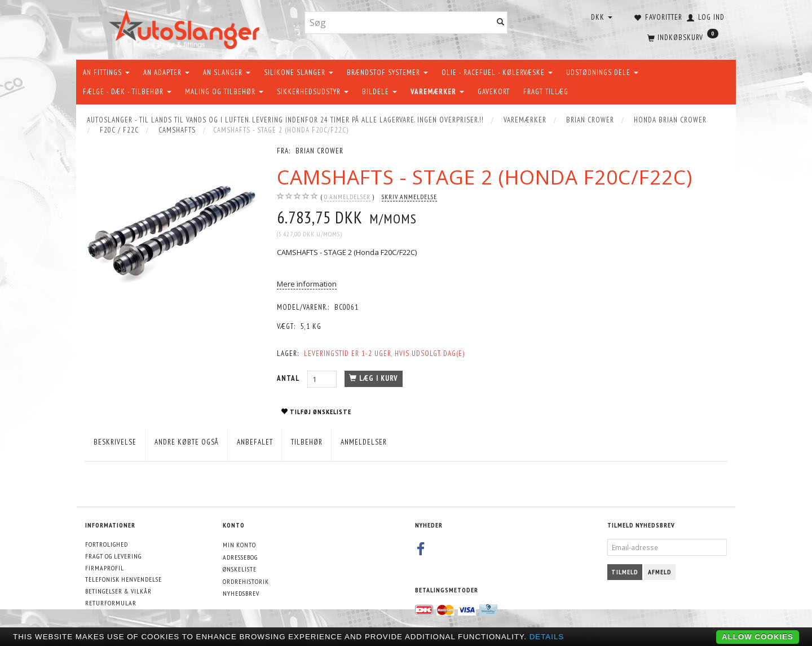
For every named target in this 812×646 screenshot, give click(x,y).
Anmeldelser (364, 442)
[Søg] (501, 23)
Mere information (307, 284)
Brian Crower (319, 151)
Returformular (111, 603)
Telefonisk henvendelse (123, 579)
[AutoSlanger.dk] (186, 27)
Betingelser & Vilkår (118, 591)
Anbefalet (255, 442)
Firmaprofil (105, 568)
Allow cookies (758, 637)
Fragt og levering (113, 556)
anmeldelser (347, 197)
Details (547, 637)
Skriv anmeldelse (409, 197)
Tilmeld (625, 572)
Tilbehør (307, 442)
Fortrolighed (107, 544)
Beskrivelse (115, 442)
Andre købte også (187, 442)
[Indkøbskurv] (682, 37)
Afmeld (660, 572)
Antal (289, 378)
